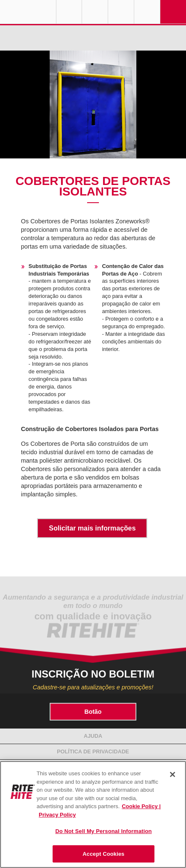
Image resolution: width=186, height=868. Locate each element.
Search (147, 12)
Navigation (173, 12)
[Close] (173, 774)
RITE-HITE (28, 12)
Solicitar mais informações (92, 528)
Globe (69, 12)
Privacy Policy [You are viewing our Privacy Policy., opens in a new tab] (57, 815)
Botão (93, 712)
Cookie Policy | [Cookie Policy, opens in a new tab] (141, 806)
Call (121, 12)
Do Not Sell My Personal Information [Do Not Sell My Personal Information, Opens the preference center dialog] (103, 831)
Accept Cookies (103, 854)
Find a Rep (95, 12)
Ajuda (93, 736)
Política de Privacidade (93, 751)
